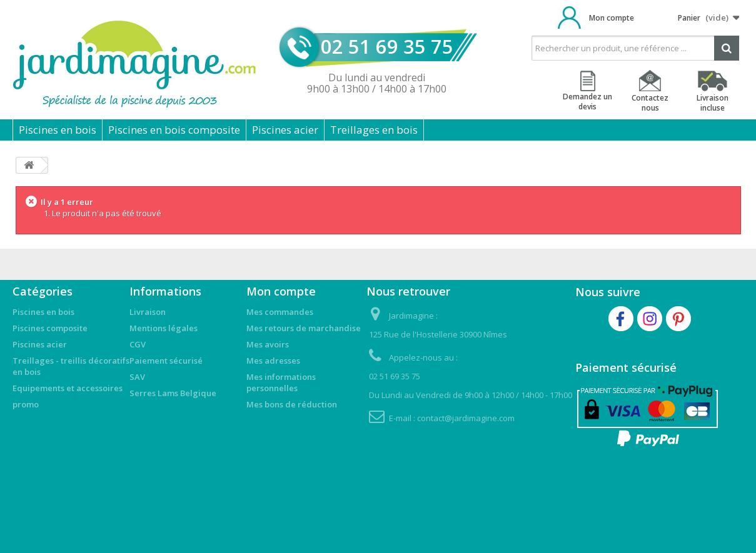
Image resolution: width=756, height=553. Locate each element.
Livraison (148, 312)
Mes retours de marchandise (304, 328)
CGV (138, 344)
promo (26, 404)
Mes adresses (273, 361)
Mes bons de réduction (292, 404)
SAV (137, 377)
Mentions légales (164, 328)
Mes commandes (280, 312)
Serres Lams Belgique (173, 393)
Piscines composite (50, 328)
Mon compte (612, 18)
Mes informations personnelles (281, 382)
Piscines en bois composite (174, 130)
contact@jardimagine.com (466, 418)
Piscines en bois (58, 130)
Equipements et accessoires (68, 388)
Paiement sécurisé (166, 361)
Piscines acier (285, 130)
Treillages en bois (374, 130)
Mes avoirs (268, 344)
